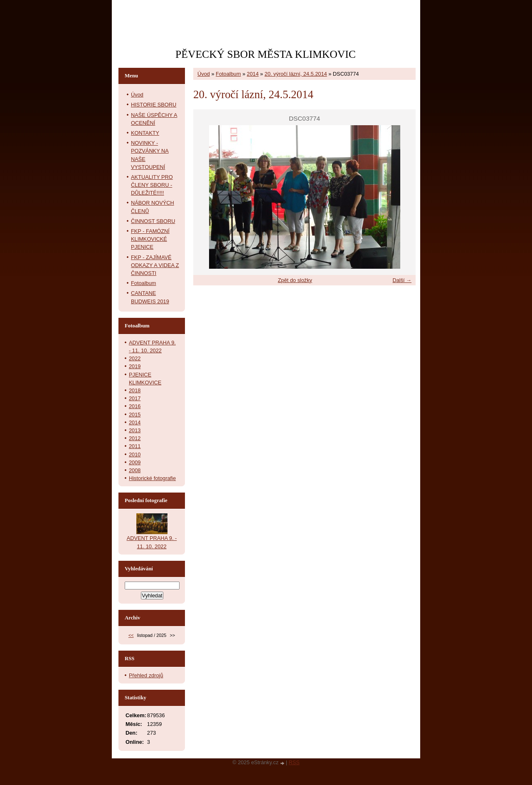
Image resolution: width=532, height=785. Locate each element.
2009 (135, 462)
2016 (135, 406)
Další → (402, 280)
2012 (135, 438)
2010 (135, 454)
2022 (135, 358)
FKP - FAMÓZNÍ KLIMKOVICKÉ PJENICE (150, 239)
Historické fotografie (152, 478)
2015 (135, 415)
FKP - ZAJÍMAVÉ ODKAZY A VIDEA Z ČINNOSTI (155, 265)
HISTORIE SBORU (154, 105)
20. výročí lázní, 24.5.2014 (296, 74)
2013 (135, 430)
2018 (135, 390)
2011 (135, 446)
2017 (135, 398)
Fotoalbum (228, 74)
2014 (253, 74)
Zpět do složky (295, 280)
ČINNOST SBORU (153, 221)
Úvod (204, 74)
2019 (135, 366)
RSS (294, 762)
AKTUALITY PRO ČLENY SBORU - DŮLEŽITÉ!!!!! (152, 185)
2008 (135, 470)
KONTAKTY (145, 133)
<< (131, 635)
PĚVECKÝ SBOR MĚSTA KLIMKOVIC (266, 54)
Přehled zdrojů (146, 675)
